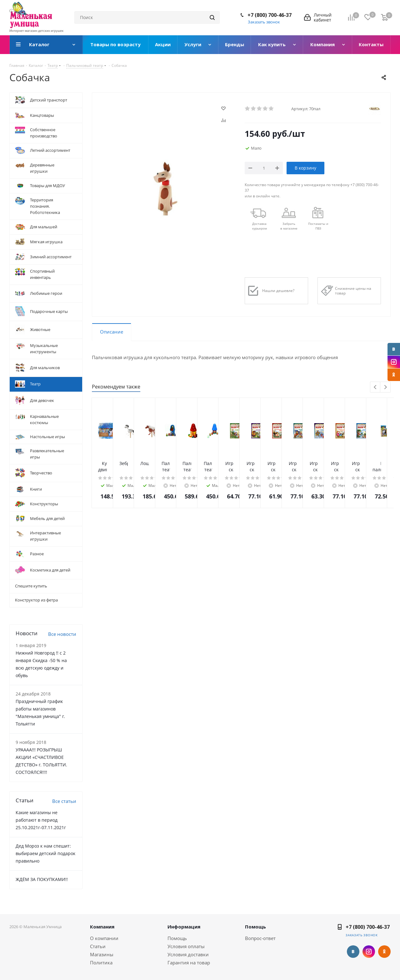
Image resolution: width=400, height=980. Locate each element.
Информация (184, 927)
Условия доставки (188, 954)
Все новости (62, 634)
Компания (102, 927)
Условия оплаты (186, 946)
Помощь (177, 938)
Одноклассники (394, 375)
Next (385, 387)
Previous (375, 387)
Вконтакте (394, 349)
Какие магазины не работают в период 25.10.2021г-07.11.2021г (41, 820)
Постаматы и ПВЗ (318, 226)
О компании (104, 938)
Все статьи (64, 801)
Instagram (394, 362)
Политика (101, 963)
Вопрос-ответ (260, 938)
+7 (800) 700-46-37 (270, 15)
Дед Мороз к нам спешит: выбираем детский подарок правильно (45, 853)
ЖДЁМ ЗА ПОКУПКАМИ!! (42, 879)
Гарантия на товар (189, 963)
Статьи (98, 946)
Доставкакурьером (260, 226)
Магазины (102, 954)
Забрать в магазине (289, 226)
